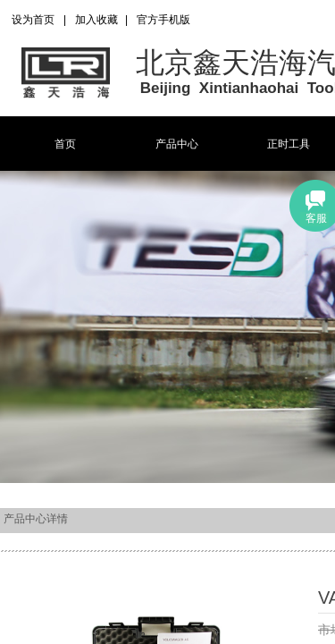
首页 (65, 144)
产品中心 (177, 144)
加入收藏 (96, 20)
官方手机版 (163, 20)
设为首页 (33, 20)
